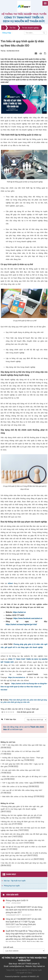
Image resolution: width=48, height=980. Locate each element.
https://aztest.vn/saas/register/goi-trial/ (21, 624)
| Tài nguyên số (21, 973)
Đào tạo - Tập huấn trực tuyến (15, 881)
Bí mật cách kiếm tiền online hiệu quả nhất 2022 (21, 770)
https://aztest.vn (19, 612)
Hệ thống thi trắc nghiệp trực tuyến (24, 14)
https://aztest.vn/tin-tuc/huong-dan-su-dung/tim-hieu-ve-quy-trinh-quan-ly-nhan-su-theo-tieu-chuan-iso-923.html (24, 687)
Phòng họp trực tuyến (12, 886)
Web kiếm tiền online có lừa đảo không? (18, 797)
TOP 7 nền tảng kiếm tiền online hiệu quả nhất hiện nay (24, 745)
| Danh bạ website (21, 970)
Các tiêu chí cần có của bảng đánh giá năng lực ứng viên (24, 863)
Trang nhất (10, 970)
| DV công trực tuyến (35, 970)
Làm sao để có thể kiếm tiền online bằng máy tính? (22, 790)
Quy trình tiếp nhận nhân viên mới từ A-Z (17, 859)
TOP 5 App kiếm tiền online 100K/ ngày (17, 783)
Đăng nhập (7, 33)
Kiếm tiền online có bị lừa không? (15, 787)
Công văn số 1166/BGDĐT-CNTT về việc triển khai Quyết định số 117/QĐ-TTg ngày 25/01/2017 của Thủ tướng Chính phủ (24, 922)
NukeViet (16, 977)
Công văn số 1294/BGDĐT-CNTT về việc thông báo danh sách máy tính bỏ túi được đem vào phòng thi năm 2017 (24, 910)
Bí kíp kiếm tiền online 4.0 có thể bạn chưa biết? (21, 751)
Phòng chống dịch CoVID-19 (17, 901)
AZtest (10, 583)
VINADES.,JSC (34, 977)
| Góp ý (30, 973)
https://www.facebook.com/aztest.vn (28, 618)
